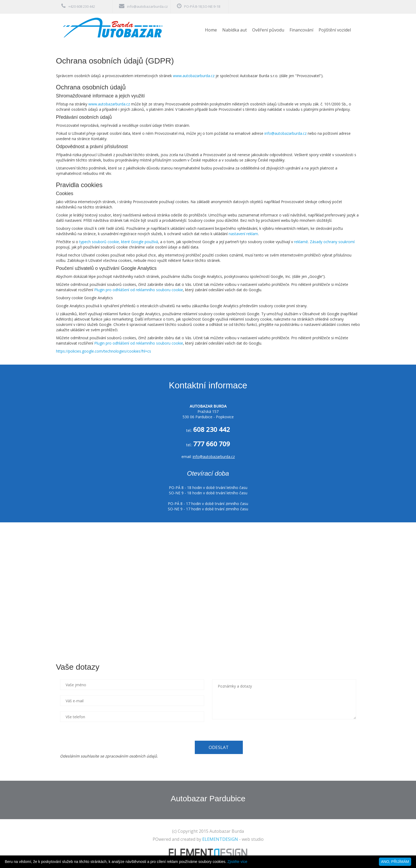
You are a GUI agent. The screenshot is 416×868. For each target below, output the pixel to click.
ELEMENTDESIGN (220, 839)
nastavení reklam (243, 234)
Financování (301, 30)
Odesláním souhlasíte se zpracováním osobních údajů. (109, 756)
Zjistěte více (237, 862)
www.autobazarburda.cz (194, 76)
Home (211, 30)
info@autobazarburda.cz (147, 6)
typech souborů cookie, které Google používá (119, 242)
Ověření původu (268, 30)
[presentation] (101, 738)
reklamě (301, 242)
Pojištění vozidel (335, 30)
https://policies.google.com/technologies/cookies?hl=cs (104, 351)
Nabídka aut (235, 30)
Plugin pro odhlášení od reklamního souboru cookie (139, 290)
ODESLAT (219, 747)
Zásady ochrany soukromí (332, 242)
